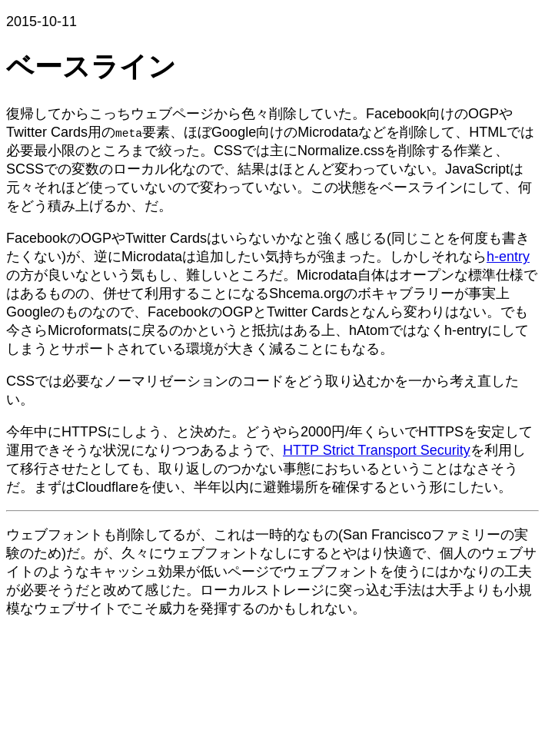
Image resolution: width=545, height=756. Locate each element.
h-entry (508, 257)
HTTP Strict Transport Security (377, 450)
